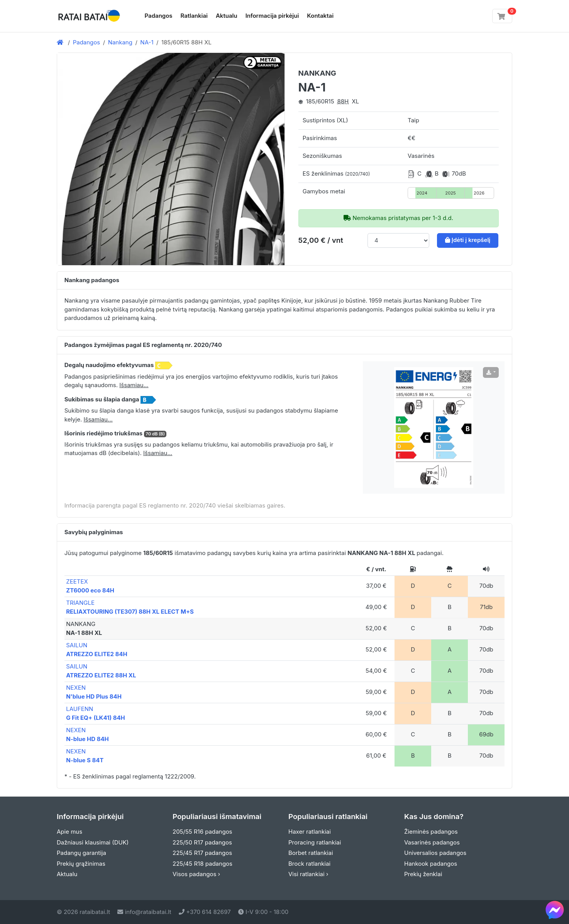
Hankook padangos (431, 864)
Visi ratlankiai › (308, 874)
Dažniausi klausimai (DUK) (93, 842)
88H (343, 101)
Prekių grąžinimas (81, 864)
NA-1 (147, 42)
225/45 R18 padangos (202, 864)
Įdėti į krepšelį (468, 240)
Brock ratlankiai (309, 864)
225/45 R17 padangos (202, 853)
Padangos (159, 16)
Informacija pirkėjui (272, 16)
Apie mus (69, 832)
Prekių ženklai (423, 874)
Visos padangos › (196, 874)
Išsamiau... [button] (134, 385)
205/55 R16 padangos (202, 832)
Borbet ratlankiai (311, 853)
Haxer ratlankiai (310, 832)
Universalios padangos (435, 853)
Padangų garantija (81, 853)
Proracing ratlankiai (315, 842)
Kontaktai (320, 16)
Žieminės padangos (431, 832)
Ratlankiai (194, 16)
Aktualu (227, 16)
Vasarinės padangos (432, 842)
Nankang (120, 42)
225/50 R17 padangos (202, 842)
